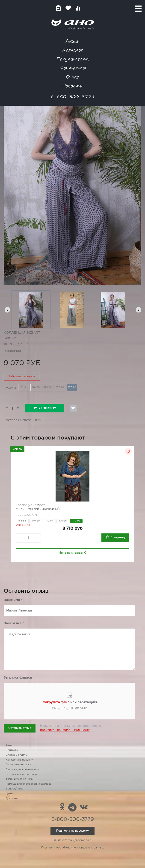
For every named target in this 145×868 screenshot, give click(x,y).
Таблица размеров (22, 376)
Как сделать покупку (19, 760)
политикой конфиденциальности (65, 730)
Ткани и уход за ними (20, 779)
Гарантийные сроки (18, 765)
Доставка (12, 798)
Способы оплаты (17, 755)
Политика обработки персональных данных (72, 848)
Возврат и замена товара (22, 774)
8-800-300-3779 (73, 97)
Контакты (73, 68)
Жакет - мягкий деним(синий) (38, 509)
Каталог (72, 50)
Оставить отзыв (20, 728)
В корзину (45, 408)
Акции (73, 41)
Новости (72, 86)
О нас (72, 77)
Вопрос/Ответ (15, 789)
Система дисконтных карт (23, 769)
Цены (9, 794)
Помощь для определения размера (29, 784)
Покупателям (73, 59)
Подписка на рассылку (72, 831)
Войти (87, 8)
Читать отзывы (73, 553)
